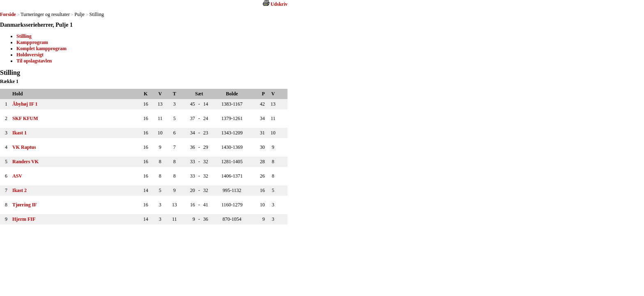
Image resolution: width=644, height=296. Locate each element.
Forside (8, 14)
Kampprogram (32, 42)
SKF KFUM (25, 118)
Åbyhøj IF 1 (25, 104)
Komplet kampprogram (41, 49)
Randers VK (25, 162)
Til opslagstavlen (34, 61)
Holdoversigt (30, 55)
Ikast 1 (20, 133)
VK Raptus (24, 147)
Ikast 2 (20, 190)
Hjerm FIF (24, 219)
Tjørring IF (25, 205)
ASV (17, 176)
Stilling (24, 36)
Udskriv (279, 4)
